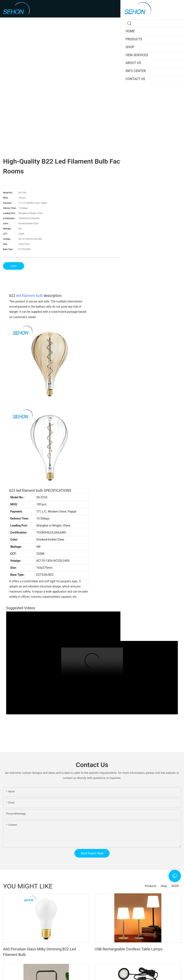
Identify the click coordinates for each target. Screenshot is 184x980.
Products (150, 886)
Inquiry (14, 266)
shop (164, 886)
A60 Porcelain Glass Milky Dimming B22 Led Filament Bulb (39, 952)
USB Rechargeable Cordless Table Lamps (129, 949)
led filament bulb (30, 296)
